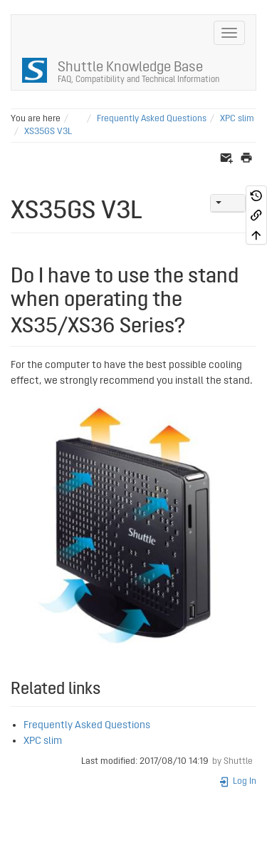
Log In (237, 781)
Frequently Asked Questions (152, 119)
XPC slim (237, 119)
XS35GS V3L (48, 132)
